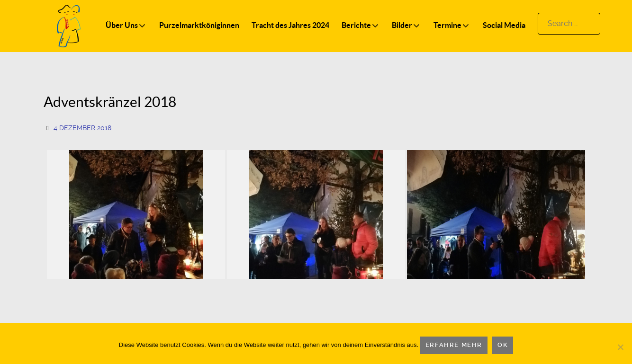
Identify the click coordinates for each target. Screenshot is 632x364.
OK (503, 345)
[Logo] (69, 25)
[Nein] (620, 347)
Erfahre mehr (454, 345)
